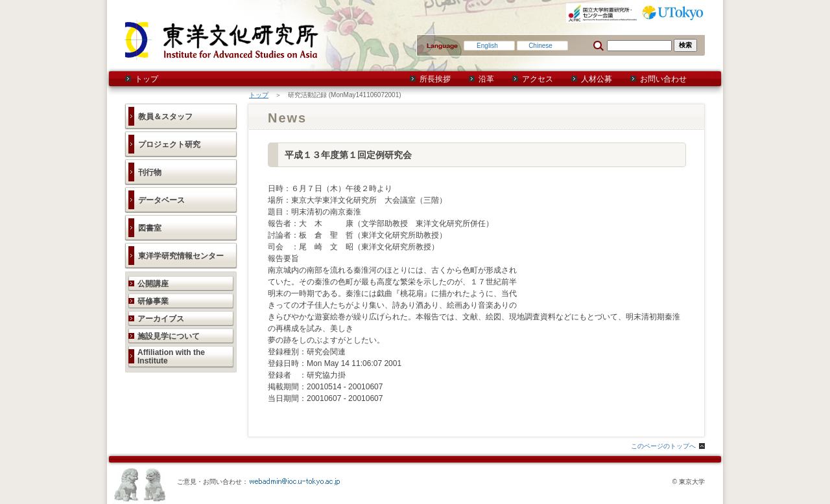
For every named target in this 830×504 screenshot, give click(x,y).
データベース (161, 200)
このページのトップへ (663, 446)
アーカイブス (161, 319)
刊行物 (150, 172)
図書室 (150, 228)
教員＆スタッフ (165, 117)
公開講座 (153, 284)
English (487, 46)
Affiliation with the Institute (171, 357)
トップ (147, 79)
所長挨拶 (435, 79)
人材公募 (597, 79)
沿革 (486, 79)
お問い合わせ (663, 79)
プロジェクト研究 (169, 144)
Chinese (540, 46)
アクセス (538, 79)
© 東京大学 (689, 482)
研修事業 (153, 301)
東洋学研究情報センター (181, 256)
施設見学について (169, 336)
